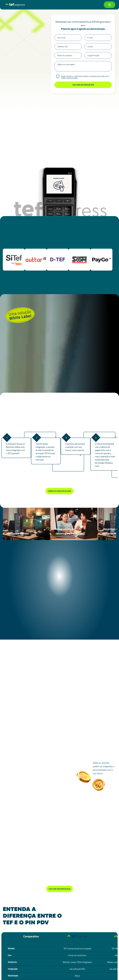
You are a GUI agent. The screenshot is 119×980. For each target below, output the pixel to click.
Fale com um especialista (60, 889)
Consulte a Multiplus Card (59, 491)
